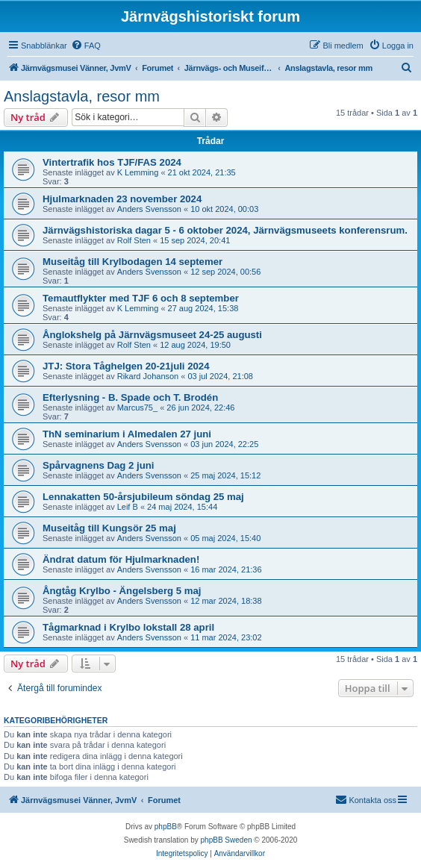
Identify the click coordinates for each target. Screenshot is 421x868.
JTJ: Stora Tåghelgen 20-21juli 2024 (126, 366)
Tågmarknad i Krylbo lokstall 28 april (128, 627)
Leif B (128, 507)
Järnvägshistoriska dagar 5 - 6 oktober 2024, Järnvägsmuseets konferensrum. (225, 230)
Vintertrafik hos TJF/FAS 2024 (112, 162)
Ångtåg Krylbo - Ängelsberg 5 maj (122, 591)
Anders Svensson (149, 209)
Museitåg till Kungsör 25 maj (109, 528)
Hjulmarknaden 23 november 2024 (122, 199)
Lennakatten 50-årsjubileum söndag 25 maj (143, 497)
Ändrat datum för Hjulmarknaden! (121, 559)
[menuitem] (86, 46)
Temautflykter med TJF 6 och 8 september (141, 298)
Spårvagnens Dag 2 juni (99, 465)
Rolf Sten (134, 240)
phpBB (166, 827)
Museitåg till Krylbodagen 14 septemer (132, 262)
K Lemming (138, 172)
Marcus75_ (137, 408)
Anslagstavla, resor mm (82, 96)
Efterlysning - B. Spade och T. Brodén (130, 397)
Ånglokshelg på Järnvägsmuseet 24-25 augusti (152, 335)
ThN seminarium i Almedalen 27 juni (127, 434)
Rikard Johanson (148, 376)
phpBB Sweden (227, 840)
